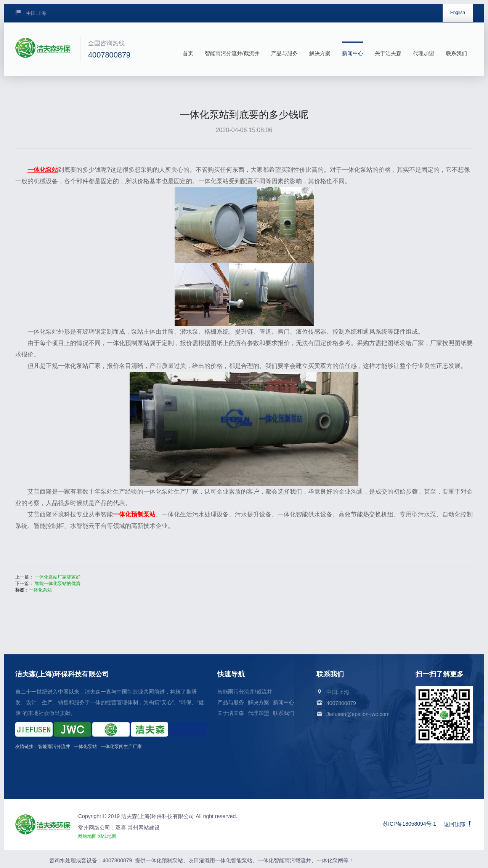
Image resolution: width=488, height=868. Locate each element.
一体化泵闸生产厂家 (121, 747)
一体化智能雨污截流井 (284, 860)
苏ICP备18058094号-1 (409, 824)
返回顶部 (458, 824)
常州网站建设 (143, 828)
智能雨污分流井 (54, 747)
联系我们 (456, 49)
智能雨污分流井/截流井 (232, 49)
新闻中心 (353, 49)
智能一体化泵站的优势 (58, 583)
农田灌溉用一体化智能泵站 (220, 860)
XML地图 (107, 836)
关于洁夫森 (388, 49)
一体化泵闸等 (332, 860)
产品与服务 (284, 49)
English (458, 13)
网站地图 (87, 836)
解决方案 (320, 49)
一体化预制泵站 (164, 860)
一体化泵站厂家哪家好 (58, 577)
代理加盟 (424, 49)
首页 (188, 49)
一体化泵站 (40, 590)
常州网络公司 (94, 828)
